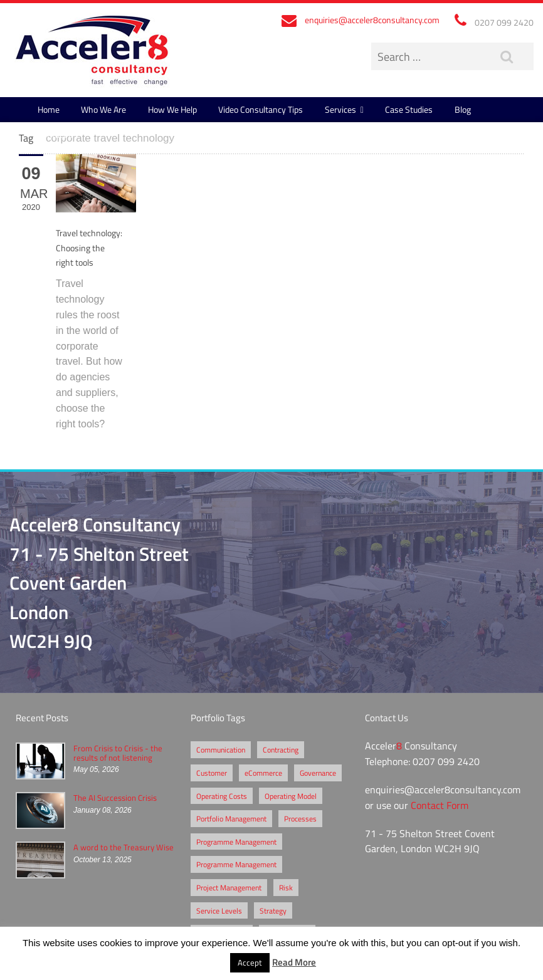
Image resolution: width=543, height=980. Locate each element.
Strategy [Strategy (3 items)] (273, 910)
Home (49, 109)
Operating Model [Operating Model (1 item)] (291, 796)
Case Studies (409, 109)
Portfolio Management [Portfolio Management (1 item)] (231, 818)
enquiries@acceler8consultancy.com (372, 20)
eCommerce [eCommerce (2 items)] (263, 773)
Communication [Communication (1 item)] (221, 749)
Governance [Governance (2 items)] (318, 773)
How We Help (172, 109)
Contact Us (58, 134)
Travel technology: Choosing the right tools (89, 248)
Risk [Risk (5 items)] (286, 887)
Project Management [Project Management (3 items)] (229, 887)
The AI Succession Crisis (115, 798)
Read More (294, 962)
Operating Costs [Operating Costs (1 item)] (222, 796)
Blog (463, 109)
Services (340, 109)
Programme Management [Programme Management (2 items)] (236, 842)
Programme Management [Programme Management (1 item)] (236, 864)
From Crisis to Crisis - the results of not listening (118, 753)
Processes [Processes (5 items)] (300, 818)
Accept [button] (250, 962)
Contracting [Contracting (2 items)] (281, 749)
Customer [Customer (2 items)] (212, 773)
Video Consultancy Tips (261, 109)
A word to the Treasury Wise (124, 847)
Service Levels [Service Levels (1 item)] (219, 910)
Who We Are (103, 109)
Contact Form (440, 805)
